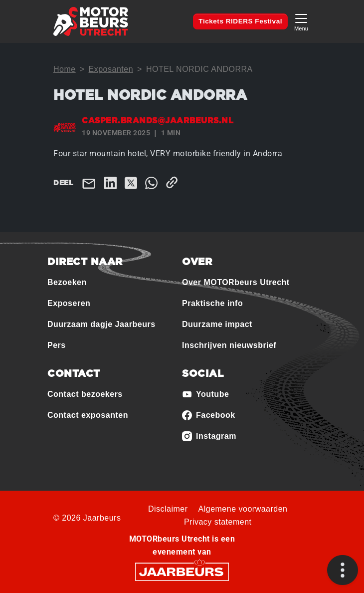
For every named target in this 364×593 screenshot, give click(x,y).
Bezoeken (67, 282)
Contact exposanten (88, 415)
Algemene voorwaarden (243, 509)
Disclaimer (168, 509)
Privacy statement (218, 522)
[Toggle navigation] (301, 21)
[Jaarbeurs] (182, 571)
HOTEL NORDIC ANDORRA (199, 69)
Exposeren (69, 303)
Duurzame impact (217, 324)
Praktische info (212, 303)
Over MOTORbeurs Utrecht (236, 282)
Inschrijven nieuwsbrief (229, 345)
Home (65, 69)
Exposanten (111, 69)
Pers (57, 345)
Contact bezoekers (85, 394)
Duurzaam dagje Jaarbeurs (101, 324)
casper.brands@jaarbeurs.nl (158, 121)
